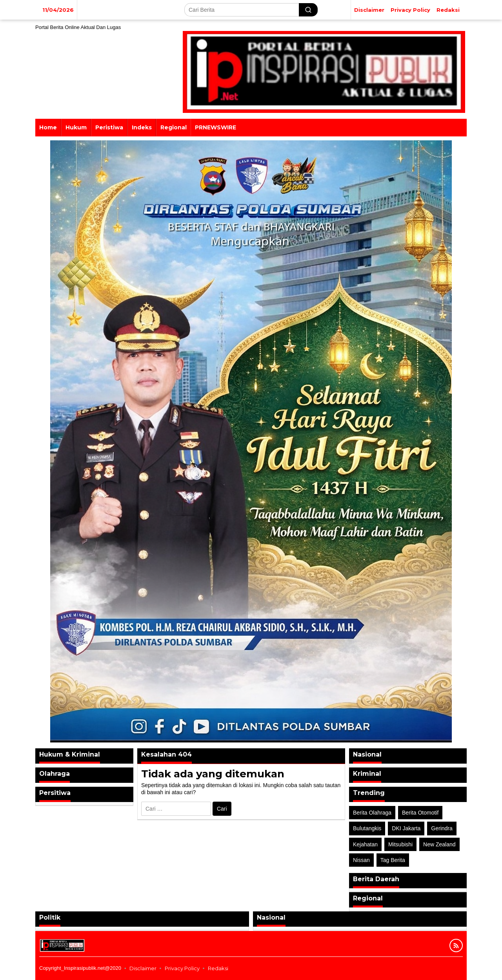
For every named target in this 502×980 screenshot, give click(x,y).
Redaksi (218, 968)
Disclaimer (143, 968)
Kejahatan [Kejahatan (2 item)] (365, 844)
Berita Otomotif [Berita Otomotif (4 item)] (420, 813)
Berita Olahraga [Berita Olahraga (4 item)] (372, 813)
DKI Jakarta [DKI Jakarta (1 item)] (406, 828)
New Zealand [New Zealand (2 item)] (439, 844)
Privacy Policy (182, 968)
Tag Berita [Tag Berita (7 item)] (393, 860)
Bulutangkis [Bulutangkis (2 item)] (367, 828)
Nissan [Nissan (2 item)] (361, 860)
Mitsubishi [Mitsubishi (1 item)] (400, 844)
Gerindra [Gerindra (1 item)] (442, 828)
